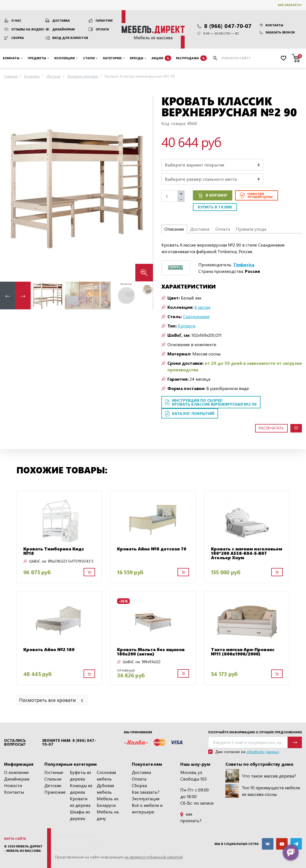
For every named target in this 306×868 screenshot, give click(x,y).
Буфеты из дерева (80, 775)
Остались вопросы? (15, 742)
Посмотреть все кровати (52, 700)
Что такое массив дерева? (261, 776)
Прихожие (55, 792)
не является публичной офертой (154, 857)
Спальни (53, 779)
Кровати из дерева (80, 802)
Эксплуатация (146, 798)
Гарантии (104, 20)
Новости (13, 785)
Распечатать (271, 428)
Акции (161, 58)
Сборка (18, 38)
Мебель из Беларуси (108, 802)
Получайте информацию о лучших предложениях (255, 732)
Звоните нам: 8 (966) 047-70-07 (69, 742)
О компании (16, 772)
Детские (53, 785)
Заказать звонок (277, 32)
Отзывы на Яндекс (28, 29)
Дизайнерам (64, 29)
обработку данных (263, 752)
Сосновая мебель (106, 775)
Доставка (61, 20)
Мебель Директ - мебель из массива (23, 849)
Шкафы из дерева (80, 815)
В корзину (213, 195)
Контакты (271, 25)
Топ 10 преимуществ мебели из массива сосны (263, 791)
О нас (16, 20)
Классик (202, 307)
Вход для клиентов (70, 38)
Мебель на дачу (108, 815)
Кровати (187, 326)
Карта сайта (15, 839)
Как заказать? (290, 5)
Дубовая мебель (105, 789)
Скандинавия (196, 316)
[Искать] (215, 58)
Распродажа (191, 58)
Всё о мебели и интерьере (147, 808)
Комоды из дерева (81, 789)
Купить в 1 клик (215, 207)
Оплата (102, 29)
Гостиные (54, 772)
